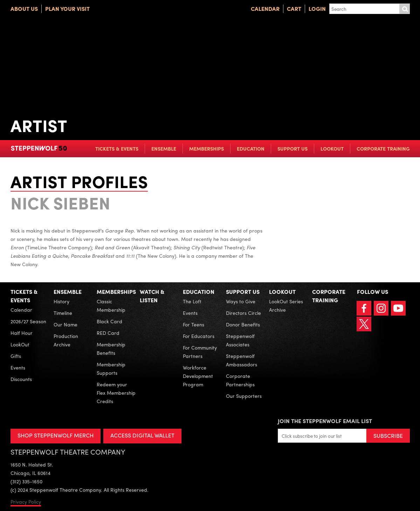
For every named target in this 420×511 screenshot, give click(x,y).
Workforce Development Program (198, 376)
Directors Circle (243, 313)
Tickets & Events (117, 149)
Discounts (21, 379)
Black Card (109, 321)
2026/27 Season (28, 321)
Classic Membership (111, 305)
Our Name (66, 324)
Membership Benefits (111, 348)
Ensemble (164, 149)
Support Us (292, 149)
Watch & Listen (152, 296)
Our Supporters (244, 396)
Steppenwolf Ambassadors (242, 360)
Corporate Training (383, 149)
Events (18, 367)
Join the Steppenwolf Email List (325, 421)
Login (317, 9)
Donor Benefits (243, 324)
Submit (405, 9)
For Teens (194, 324)
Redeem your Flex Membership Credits (116, 393)
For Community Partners (200, 352)
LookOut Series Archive (286, 305)
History (61, 301)
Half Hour (22, 333)
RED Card (108, 333)
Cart (294, 9)
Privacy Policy (26, 502)
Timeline (63, 313)
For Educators (199, 336)
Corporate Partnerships (240, 380)
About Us (24, 9)
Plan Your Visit (67, 9)
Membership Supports (111, 368)
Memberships (206, 149)
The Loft (192, 301)
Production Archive (66, 340)
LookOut (332, 149)
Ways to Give (241, 301)
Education (251, 149)
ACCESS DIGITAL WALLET (142, 435)
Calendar (265, 9)
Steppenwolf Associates (240, 340)
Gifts (16, 356)
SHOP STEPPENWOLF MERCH (56, 435)
